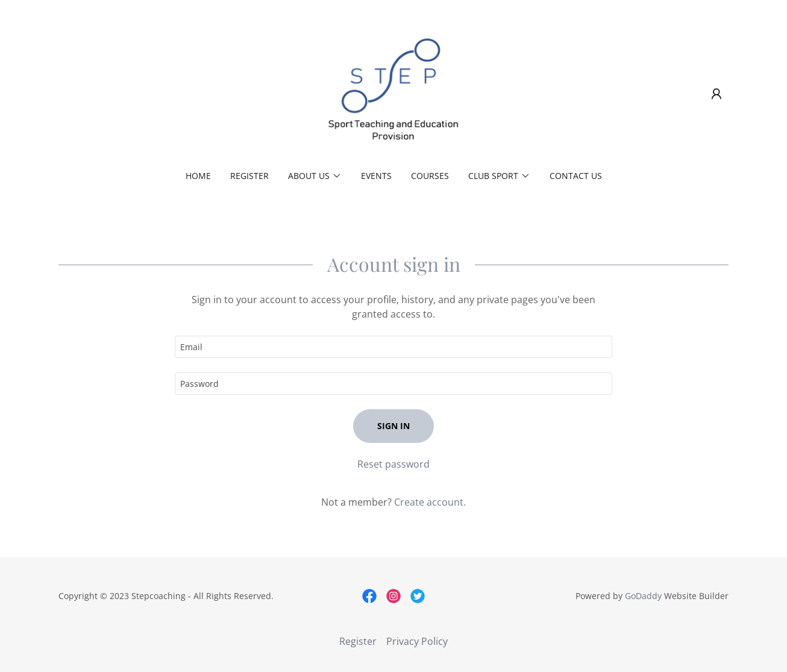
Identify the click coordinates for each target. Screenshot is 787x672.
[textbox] (393, 347)
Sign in (393, 426)
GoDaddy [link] (643, 596)
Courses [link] (430, 176)
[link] (394, 93)
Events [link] (376, 176)
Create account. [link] (430, 502)
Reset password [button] (393, 464)
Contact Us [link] (576, 176)
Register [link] (249, 176)
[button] (716, 94)
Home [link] (198, 176)
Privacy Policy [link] (417, 641)
